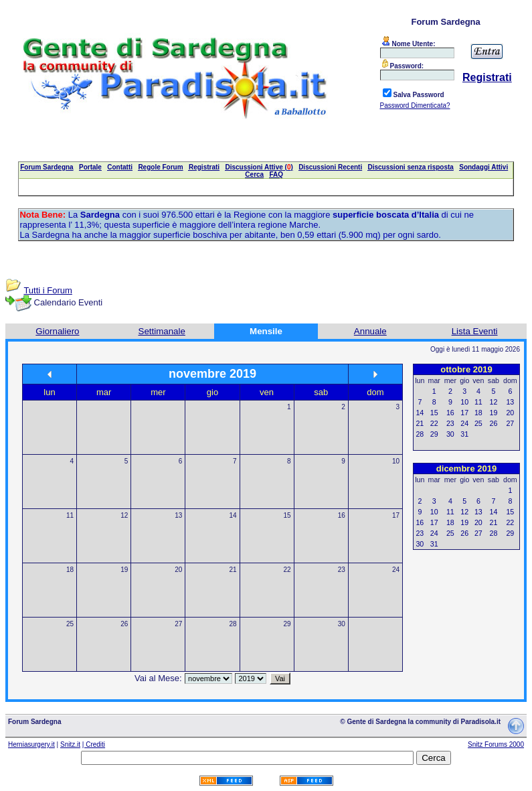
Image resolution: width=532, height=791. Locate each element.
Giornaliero (57, 331)
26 (124, 624)
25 (70, 624)
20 (178, 570)
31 (464, 434)
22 (287, 570)
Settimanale (162, 331)
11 (70, 515)
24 (396, 570)
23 (342, 570)
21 (233, 570)
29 (287, 624)
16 (342, 515)
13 (178, 515)
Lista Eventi (475, 331)
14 (233, 515)
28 (233, 624)
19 (124, 570)
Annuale (370, 331)
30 (342, 624)
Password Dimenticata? (415, 105)
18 (70, 570)
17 (396, 515)
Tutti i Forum (48, 290)
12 (124, 515)
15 (287, 515)
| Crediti (94, 744)
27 (178, 624)
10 (396, 461)
